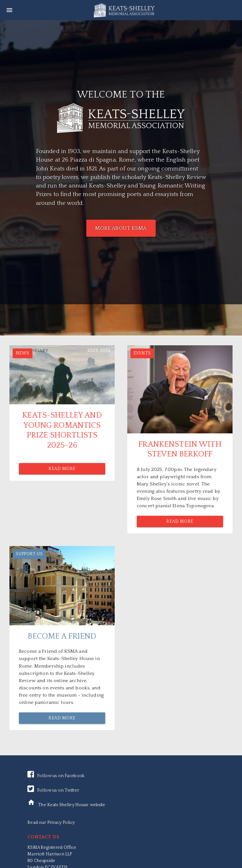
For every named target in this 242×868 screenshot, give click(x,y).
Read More (62, 469)
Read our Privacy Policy (51, 823)
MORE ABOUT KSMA (121, 228)
